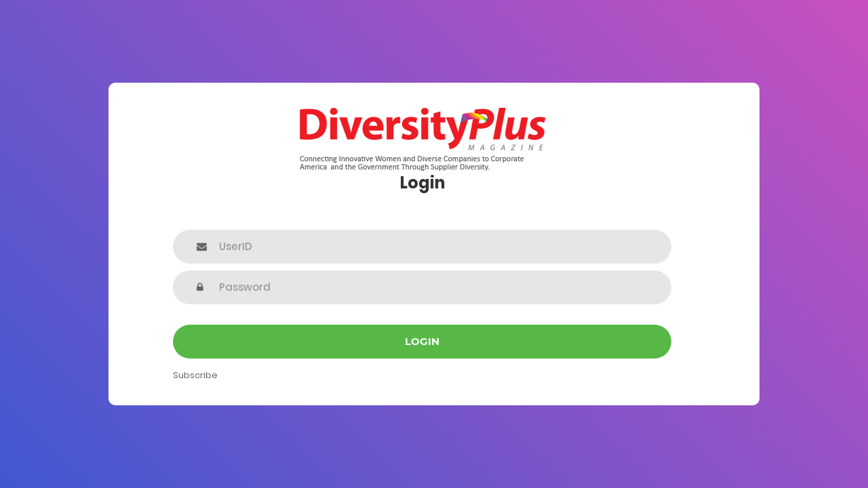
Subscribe (195, 375)
